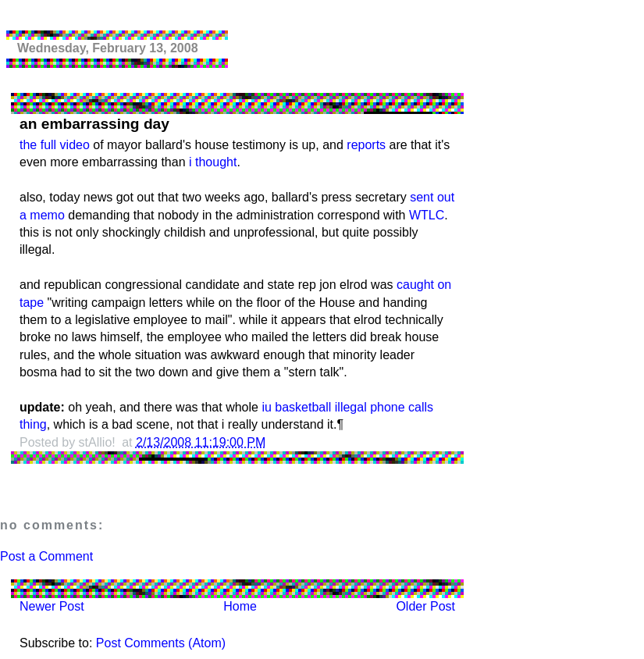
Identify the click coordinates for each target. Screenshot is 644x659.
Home (240, 606)
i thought (213, 162)
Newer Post (52, 606)
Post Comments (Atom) (161, 643)
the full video (55, 145)
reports (366, 145)
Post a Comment (46, 556)
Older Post (425, 606)
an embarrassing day (94, 124)
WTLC (427, 215)
